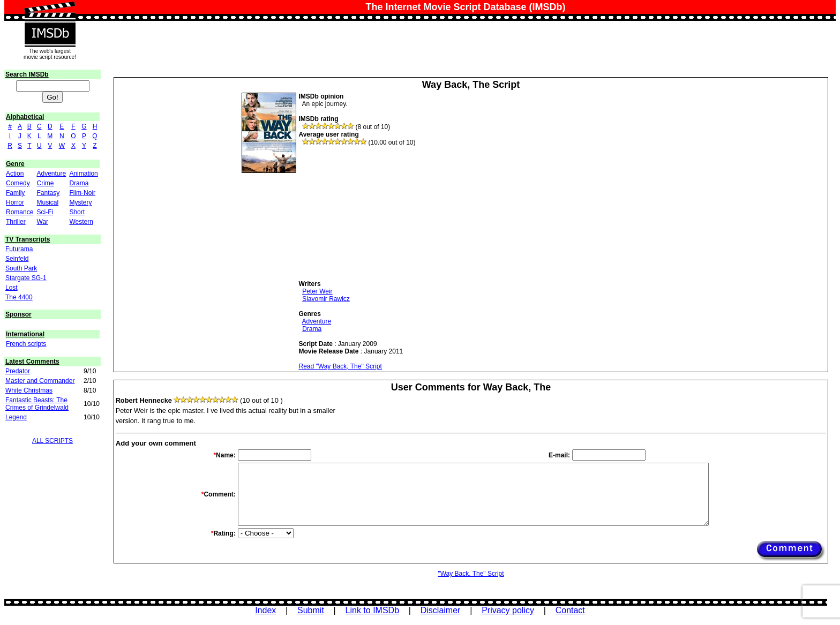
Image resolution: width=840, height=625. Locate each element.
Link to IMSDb (372, 610)
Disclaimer (441, 610)
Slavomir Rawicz (326, 299)
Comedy (18, 183)
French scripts (26, 344)
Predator (18, 371)
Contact (570, 610)
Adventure (51, 174)
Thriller (16, 222)
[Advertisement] (379, 213)
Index (265, 610)
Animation (83, 174)
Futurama (19, 249)
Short (77, 212)
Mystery (80, 202)
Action (15, 174)
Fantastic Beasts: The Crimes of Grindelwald (37, 404)
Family (15, 193)
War (42, 222)
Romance (20, 212)
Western (81, 222)
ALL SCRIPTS (52, 441)
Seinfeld (17, 259)
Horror (15, 202)
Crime (45, 183)
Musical (47, 202)
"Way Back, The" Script (471, 574)
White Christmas (29, 390)
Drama (79, 183)
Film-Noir (82, 193)
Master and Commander (40, 381)
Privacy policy (508, 610)
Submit (311, 610)
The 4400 (19, 297)
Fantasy (48, 193)
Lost (12, 288)
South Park (21, 268)
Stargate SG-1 (26, 278)
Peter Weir (317, 291)
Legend (16, 417)
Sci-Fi (45, 212)
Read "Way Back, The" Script (340, 366)
